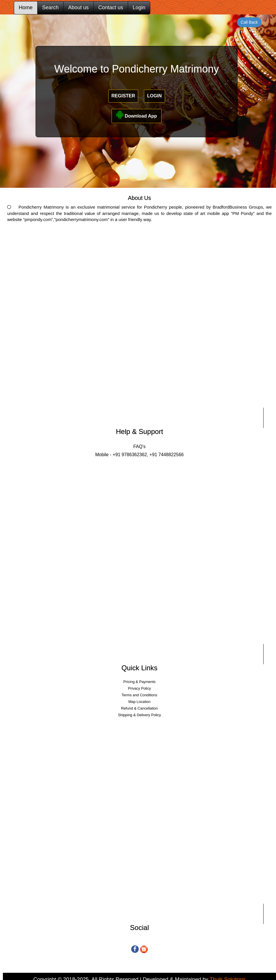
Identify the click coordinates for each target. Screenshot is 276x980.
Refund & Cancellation (139, 708)
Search (50, 8)
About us (78, 8)
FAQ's (139, 447)
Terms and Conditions (139, 695)
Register (123, 96)
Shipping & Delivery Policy (139, 715)
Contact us (111, 8)
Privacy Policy (139, 688)
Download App (137, 114)
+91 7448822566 (166, 455)
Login (139, 8)
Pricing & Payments (139, 682)
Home (26, 8)
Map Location (139, 702)
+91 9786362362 (130, 455)
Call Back (249, 22)
